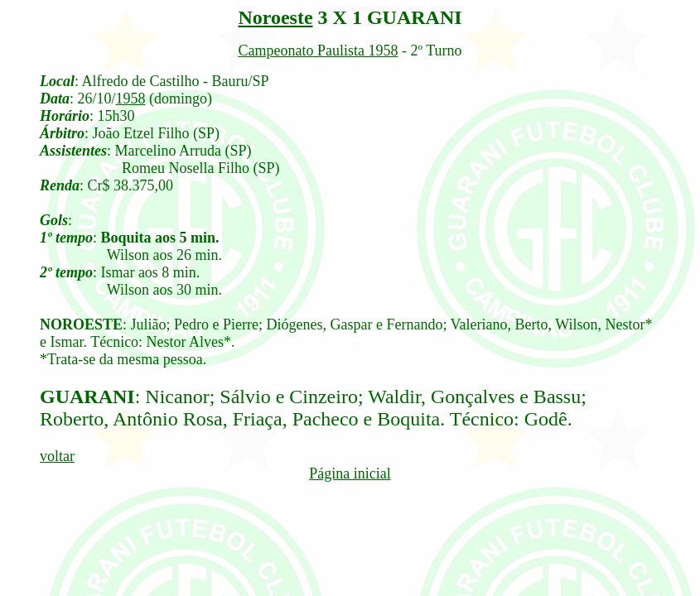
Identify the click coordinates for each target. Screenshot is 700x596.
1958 (131, 99)
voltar (57, 456)
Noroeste (275, 17)
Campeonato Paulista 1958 (318, 50)
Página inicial (350, 473)
